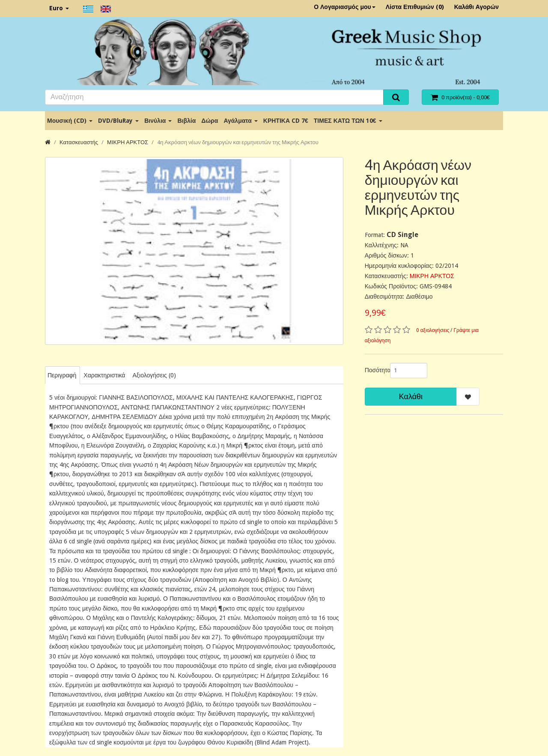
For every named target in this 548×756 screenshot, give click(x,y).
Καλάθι (411, 396)
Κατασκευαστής (79, 142)
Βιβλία (186, 121)
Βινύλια (158, 121)
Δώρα (210, 121)
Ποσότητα (374, 370)
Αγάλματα (240, 121)
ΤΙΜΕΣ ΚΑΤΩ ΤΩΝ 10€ (348, 121)
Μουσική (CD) (70, 121)
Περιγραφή (62, 375)
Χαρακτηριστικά (104, 375)
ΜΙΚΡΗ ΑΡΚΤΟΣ (128, 142)
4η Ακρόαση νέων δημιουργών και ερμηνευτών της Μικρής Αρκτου (238, 142)
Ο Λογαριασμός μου (345, 7)
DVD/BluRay (118, 121)
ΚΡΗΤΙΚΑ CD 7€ (286, 121)
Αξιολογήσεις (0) (154, 375)
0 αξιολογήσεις (433, 330)
